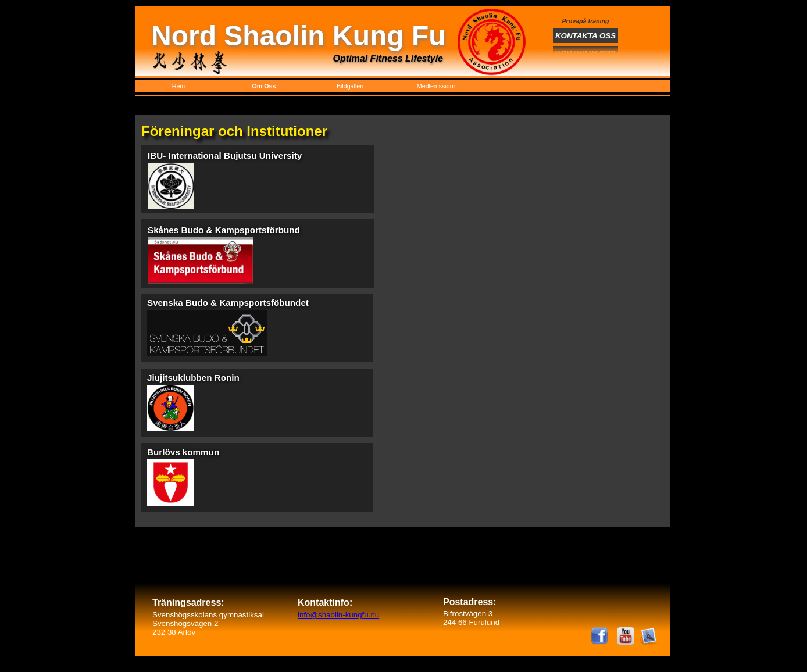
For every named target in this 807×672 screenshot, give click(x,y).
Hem (179, 86)
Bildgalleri (350, 86)
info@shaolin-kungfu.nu (338, 615)
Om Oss (264, 86)
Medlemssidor (436, 86)
